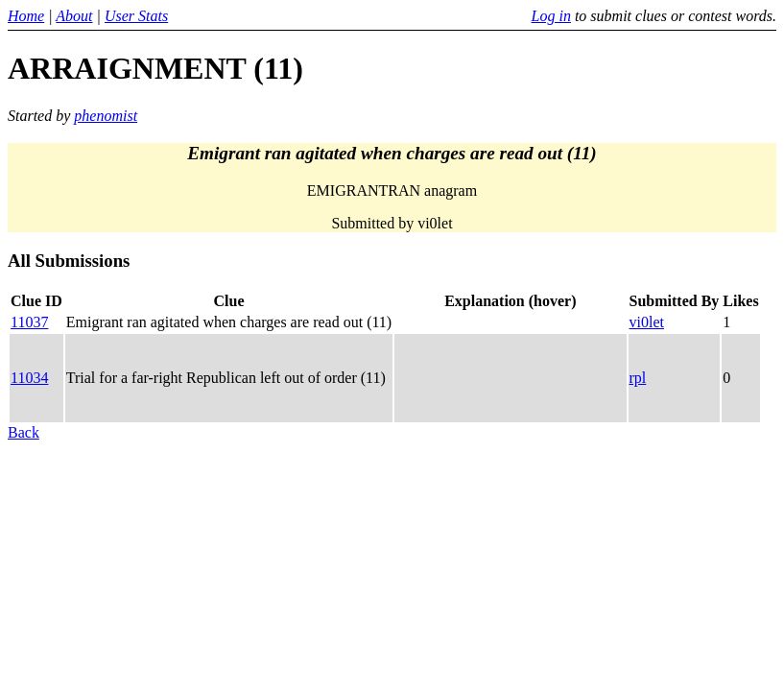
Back (24, 432)
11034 (29, 378)
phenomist (106, 116)
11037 (29, 322)
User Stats (136, 16)
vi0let (647, 322)
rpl (638, 378)
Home (26, 16)
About (74, 16)
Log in (551, 16)
